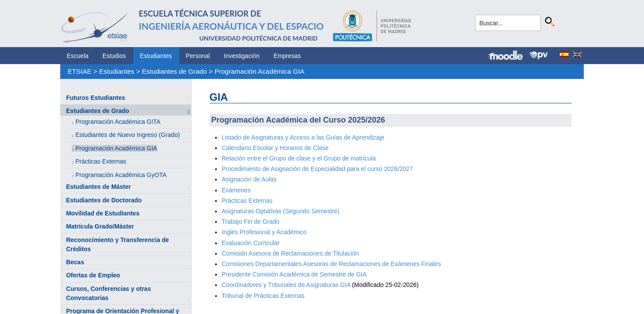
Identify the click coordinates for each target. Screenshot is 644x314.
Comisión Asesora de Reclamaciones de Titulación (290, 253)
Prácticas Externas (101, 161)
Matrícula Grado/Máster (100, 226)
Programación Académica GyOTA (121, 175)
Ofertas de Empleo (93, 275)
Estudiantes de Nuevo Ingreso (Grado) (128, 135)
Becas (75, 262)
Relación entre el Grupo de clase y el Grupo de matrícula (299, 158)
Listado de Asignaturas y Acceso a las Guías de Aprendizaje (303, 137)
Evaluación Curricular (251, 243)
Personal (198, 56)
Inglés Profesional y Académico (264, 232)
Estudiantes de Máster (98, 187)
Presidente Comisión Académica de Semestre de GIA (294, 274)
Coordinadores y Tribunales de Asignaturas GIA (287, 285)
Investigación (242, 56)
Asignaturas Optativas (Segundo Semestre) (281, 211)
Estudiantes (156, 56)
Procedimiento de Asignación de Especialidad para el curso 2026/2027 (317, 169)
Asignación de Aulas (249, 179)
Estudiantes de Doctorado (104, 200)
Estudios (114, 56)
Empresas (287, 56)
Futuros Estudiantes (95, 98)
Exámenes (236, 190)
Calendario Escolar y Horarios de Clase (275, 148)
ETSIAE (80, 71)
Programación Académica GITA (118, 122)
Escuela (78, 56)
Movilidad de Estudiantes (103, 213)
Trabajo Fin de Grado (251, 222)
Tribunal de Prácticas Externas (263, 296)
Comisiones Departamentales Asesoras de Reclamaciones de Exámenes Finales (331, 264)
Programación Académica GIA (260, 71)
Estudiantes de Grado (174, 71)
